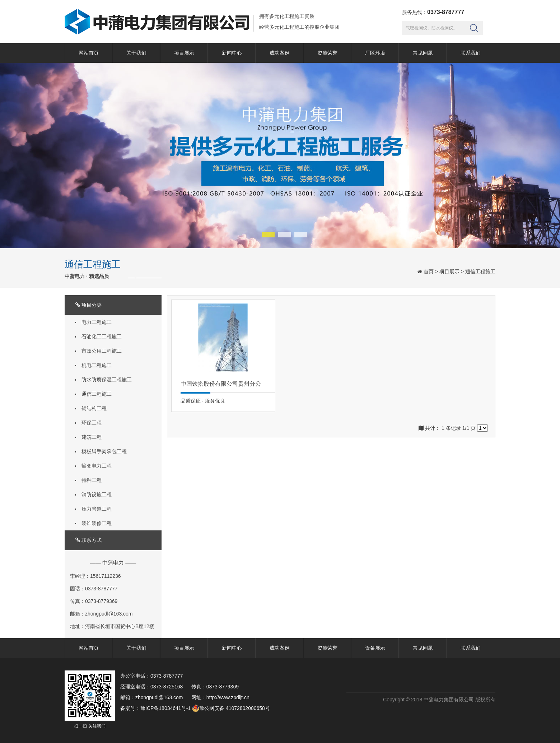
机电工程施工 (97, 365)
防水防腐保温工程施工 (107, 380)
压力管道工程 (97, 509)
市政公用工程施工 (102, 351)
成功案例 (280, 53)
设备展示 (375, 648)
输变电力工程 (97, 466)
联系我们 (471, 53)
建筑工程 (92, 437)
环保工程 (92, 423)
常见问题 (423, 53)
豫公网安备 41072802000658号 (231, 708)
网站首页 (89, 53)
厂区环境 (375, 53)
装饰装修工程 (97, 523)
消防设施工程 (97, 494)
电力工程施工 (97, 322)
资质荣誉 (327, 53)
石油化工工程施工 (102, 336)
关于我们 (136, 53)
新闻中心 (232, 53)
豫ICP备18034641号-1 (165, 708)
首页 (429, 271)
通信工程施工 (480, 271)
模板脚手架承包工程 (104, 451)
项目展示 (184, 53)
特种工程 (92, 480)
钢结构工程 (94, 408)
